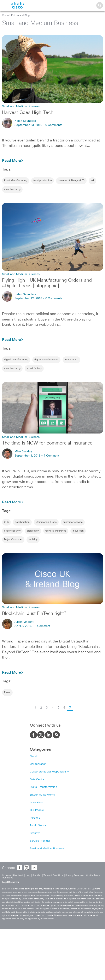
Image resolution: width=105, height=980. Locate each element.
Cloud (33, 756)
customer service (73, 522)
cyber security (12, 531)
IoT (92, 181)
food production (43, 181)
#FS (6, 522)
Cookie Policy (93, 875)
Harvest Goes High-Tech (28, 113)
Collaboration (38, 764)
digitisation (33, 531)
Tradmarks (8, 878)
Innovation (36, 803)
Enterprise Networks (42, 795)
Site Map (37, 875)
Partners (35, 818)
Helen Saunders (25, 121)
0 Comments (54, 125)
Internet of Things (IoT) (71, 181)
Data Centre (37, 779)
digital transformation (46, 360)
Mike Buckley (23, 452)
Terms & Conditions (53, 875)
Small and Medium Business (47, 849)
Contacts (7, 875)
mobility (33, 540)
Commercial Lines (46, 522)
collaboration (22, 522)
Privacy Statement (75, 875)
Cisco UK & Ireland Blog (16, 16)
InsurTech (78, 531)
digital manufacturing (16, 360)
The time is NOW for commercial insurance (47, 443)
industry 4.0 (71, 360)
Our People (37, 810)
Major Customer (13, 540)
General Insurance (56, 531)
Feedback (18, 875)
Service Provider (40, 841)
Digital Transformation (43, 787)
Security (35, 833)
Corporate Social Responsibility (49, 772)
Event (7, 693)
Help (28, 875)
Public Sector (38, 826)
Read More (13, 161)
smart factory (34, 368)
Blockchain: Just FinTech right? (34, 614)
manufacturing (12, 189)
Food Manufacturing (16, 181)
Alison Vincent (24, 622)
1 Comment (51, 456)
